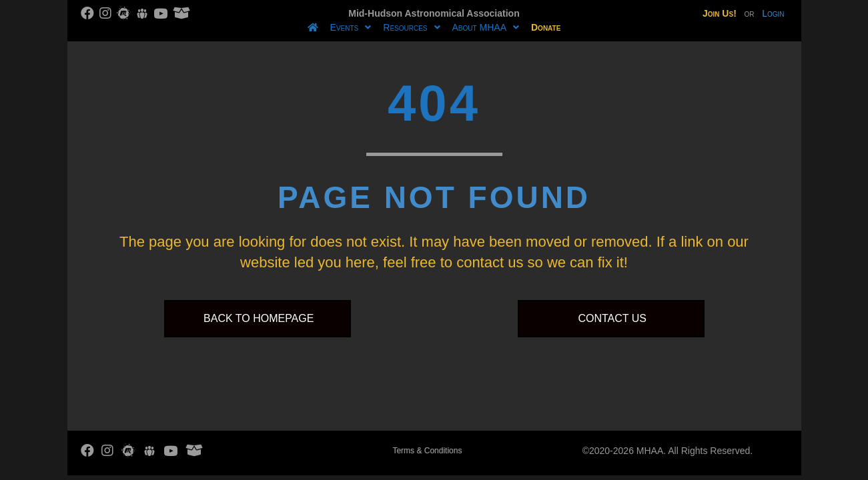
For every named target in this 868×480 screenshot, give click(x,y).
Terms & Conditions (427, 451)
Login (773, 13)
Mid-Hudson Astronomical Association (434, 13)
